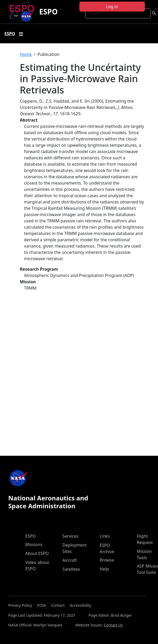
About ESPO (37, 553)
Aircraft (70, 560)
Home (26, 54)
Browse (107, 560)
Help (104, 569)
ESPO (48, 12)
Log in (112, 7)
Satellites (71, 569)
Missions (34, 544)
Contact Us (113, 625)
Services (70, 536)
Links (105, 536)
